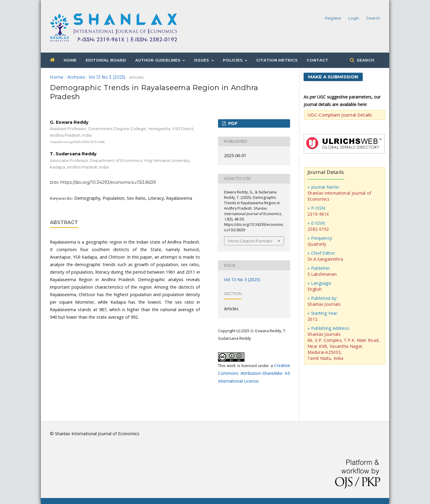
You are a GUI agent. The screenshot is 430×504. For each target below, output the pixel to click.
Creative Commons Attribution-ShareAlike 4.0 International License (254, 373)
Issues (202, 60)
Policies (233, 60)
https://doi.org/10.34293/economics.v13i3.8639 (108, 182)
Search (365, 60)
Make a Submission (333, 77)
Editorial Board (106, 60)
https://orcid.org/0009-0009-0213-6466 (77, 142)
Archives (76, 77)
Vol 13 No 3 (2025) (107, 77)
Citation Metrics (277, 60)
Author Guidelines (158, 60)
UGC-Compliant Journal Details (340, 115)
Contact (317, 60)
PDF (232, 123)
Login (354, 18)
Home (70, 60)
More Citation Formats (250, 241)
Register (333, 18)
